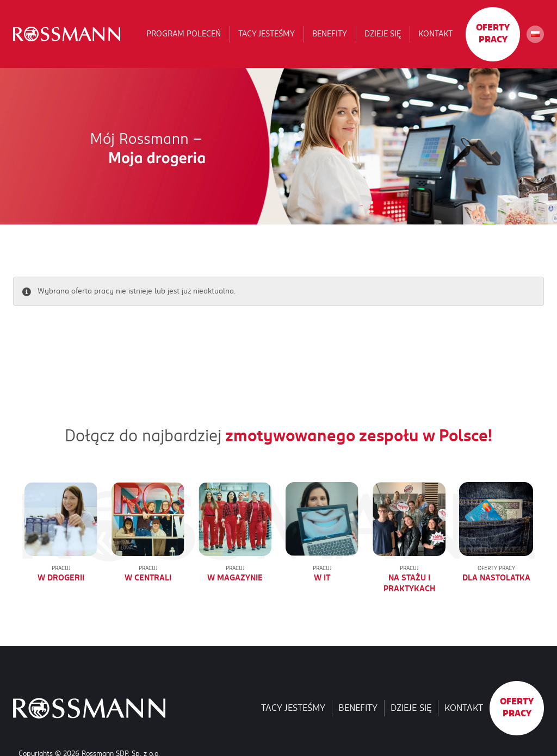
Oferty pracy (493, 34)
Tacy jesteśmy (267, 34)
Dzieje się (383, 34)
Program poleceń (184, 34)
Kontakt (435, 34)
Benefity (330, 34)
